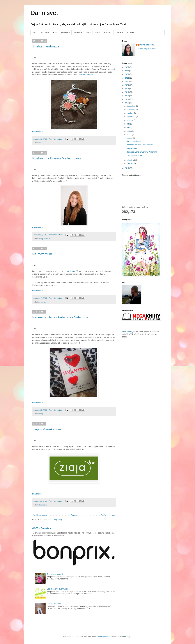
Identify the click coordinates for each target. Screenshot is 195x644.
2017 (127, 96)
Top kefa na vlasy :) (55, 574)
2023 (127, 74)
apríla (129, 135)
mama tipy (78, 32)
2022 (127, 78)
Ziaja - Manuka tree (47, 429)
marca (130, 138)
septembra (131, 117)
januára (130, 164)
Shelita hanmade (85, 75)
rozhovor (108, 32)
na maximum (69, 271)
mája (129, 131)
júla (129, 124)
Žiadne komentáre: (56, 139)
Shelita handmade (46, 46)
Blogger (128, 637)
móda (88, 32)
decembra (131, 106)
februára (131, 160)
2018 (127, 92)
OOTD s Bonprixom (42, 528)
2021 (127, 81)
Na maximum (42, 254)
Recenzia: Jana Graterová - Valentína (60, 317)
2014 (127, 168)
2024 (127, 71)
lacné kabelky (127, 332)
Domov (74, 515)
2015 (127, 103)
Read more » (38, 132)
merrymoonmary (105, 637)
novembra (131, 110)
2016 (127, 99)
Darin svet (44, 13)
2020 (127, 85)
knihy (55, 32)
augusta (130, 120)
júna (129, 127)
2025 (127, 67)
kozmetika (66, 32)
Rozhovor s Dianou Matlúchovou (57, 158)
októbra (130, 113)
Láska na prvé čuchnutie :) (58, 589)
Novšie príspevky (40, 515)
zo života (131, 32)
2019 (127, 89)
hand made (45, 32)
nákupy (97, 32)
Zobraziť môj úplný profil (146, 49)
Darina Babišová (147, 45)
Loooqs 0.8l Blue (54, 604)
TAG (34, 32)
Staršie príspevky (108, 515)
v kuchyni (119, 32)
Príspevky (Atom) (55, 520)
